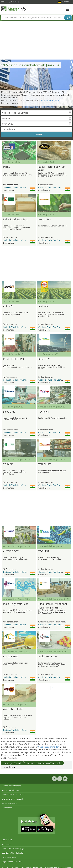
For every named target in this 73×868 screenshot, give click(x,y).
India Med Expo (48, 656)
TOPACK (8, 464)
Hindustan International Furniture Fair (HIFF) (53, 605)
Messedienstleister (10, 803)
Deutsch (66, 2)
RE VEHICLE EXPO (13, 359)
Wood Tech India (13, 709)
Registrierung (13, 2)
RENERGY (44, 359)
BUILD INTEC (11, 656)
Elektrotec (9, 412)
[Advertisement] (37, 41)
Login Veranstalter (9, 857)
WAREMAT (44, 464)
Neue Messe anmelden (49, 747)
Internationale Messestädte (13, 799)
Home (5, 763)
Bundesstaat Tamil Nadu (50, 763)
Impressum (6, 844)
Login (3, 2)
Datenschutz (7, 840)
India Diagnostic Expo (16, 604)
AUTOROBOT (11, 551)
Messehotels (7, 808)
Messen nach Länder (10, 790)
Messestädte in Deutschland (13, 794)
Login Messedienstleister (12, 862)
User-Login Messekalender (13, 853)
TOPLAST (44, 551)
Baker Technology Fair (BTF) (52, 168)
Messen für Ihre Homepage (13, 849)
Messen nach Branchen (11, 786)
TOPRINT (44, 412)
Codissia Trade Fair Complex (16, 188)
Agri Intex (44, 306)
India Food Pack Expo (16, 219)
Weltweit (18, 763)
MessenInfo (13, 9)
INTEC (7, 167)
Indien (30, 763)
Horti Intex (45, 219)
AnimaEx (8, 306)
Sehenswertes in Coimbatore (52, 100)
